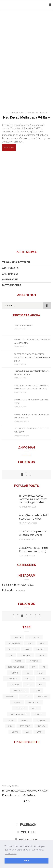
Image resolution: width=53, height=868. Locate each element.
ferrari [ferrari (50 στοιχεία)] (14, 673)
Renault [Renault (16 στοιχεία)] (38, 714)
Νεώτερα (43, 113)
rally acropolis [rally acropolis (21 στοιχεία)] (19, 714)
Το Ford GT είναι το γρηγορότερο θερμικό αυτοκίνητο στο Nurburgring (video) (32, 357)
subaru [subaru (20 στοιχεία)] (25, 720)
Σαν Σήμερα (10, 274)
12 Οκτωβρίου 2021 (27, 507)
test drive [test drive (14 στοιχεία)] (25, 726)
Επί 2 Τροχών (12, 113)
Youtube (27, 832)
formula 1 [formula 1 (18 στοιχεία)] (12, 679)
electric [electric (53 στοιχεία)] (34, 661)
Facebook (27, 825)
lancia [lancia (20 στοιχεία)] (37, 691)
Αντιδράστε (10, 279)
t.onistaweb (19, 590)
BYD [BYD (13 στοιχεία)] (11, 655)
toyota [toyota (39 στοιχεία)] (41, 726)
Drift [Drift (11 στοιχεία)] (41, 655)
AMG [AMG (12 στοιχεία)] (30, 643)
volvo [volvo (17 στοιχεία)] (15, 732)
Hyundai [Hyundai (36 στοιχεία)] (15, 685)
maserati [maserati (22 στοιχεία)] (10, 697)
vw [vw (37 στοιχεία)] (27, 732)
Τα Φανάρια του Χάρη (16, 262)
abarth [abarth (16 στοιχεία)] (17, 637)
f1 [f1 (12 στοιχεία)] (44, 667)
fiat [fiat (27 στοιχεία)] (28, 673)
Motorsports (12, 285)
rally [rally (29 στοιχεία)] (35, 708)
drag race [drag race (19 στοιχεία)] (26, 655)
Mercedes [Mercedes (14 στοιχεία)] (42, 697)
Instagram (27, 840)
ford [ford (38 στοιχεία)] (40, 673)
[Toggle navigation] (50, 5)
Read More (9, 148)
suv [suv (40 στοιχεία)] (10, 726)
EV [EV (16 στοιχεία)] (33, 667)
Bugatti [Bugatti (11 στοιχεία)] (41, 649)
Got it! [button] (26, 861)
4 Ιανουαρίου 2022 (27, 540)
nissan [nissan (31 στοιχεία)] (17, 702)
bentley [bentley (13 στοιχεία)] (12, 649)
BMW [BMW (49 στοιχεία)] (27, 649)
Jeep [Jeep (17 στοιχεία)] (29, 685)
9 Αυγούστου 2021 (27, 556)
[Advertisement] (26, 37)
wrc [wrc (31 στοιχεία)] (39, 732)
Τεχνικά (15, 786)
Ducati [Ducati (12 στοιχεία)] (18, 661)
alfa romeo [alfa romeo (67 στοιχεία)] (14, 643)
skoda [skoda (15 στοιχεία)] (10, 720)
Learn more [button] (11, 853)
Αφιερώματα (10, 268)
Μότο (22, 113)
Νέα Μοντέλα (32, 113)
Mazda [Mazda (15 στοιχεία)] (26, 697)
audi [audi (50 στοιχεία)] (42, 643)
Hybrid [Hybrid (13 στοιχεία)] (43, 679)
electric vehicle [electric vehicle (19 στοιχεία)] (16, 667)
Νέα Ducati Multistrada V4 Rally (26, 117)
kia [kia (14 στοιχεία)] (41, 685)
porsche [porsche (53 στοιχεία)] (20, 708)
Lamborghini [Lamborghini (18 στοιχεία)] (19, 691)
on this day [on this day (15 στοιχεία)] (34, 702)
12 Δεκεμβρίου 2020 (28, 523)
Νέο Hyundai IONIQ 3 (23, 325)
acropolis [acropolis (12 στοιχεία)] (34, 637)
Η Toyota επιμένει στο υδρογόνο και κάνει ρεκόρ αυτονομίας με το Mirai (33, 499)
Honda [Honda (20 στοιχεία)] (28, 679)
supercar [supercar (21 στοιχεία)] (41, 720)
